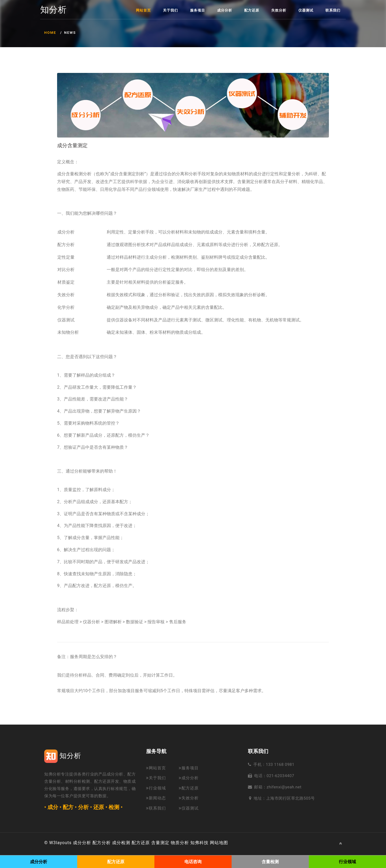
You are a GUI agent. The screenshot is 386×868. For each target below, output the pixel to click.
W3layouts (61, 843)
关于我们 (170, 10)
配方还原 (252, 10)
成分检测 (121, 843)
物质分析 (180, 843)
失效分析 (279, 10)
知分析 (53, 10)
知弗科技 (199, 843)
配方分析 (102, 843)
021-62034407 (281, 776)
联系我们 (333, 10)
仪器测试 (306, 10)
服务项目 (198, 10)
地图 (224, 843)
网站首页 (143, 10)
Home (50, 33)
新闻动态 (156, 798)
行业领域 (156, 788)
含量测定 (160, 843)
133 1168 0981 (280, 765)
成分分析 (225, 10)
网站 (214, 843)
